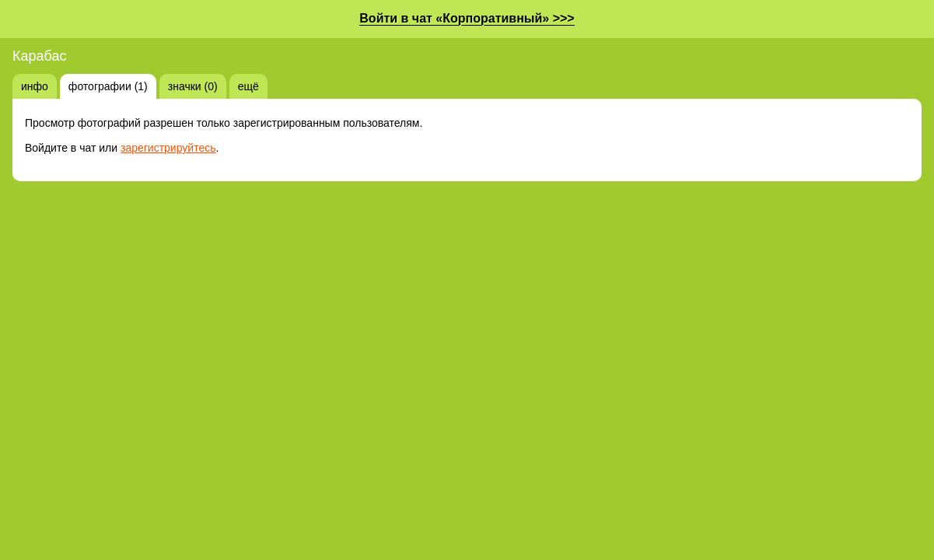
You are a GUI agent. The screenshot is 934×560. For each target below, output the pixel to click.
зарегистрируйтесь (168, 148)
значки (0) (193, 86)
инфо (35, 86)
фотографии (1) (108, 86)
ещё (248, 86)
